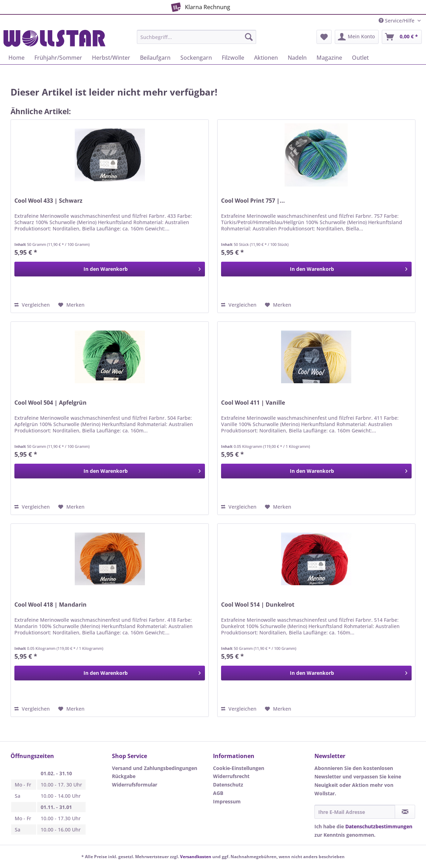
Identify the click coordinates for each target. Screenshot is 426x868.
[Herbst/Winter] (111, 58)
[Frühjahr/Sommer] (58, 58)
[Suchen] (249, 37)
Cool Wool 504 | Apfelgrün (51, 403)
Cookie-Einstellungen (239, 768)
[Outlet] (360, 58)
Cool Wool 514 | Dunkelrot (258, 605)
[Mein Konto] (357, 37)
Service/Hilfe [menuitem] (397, 21)
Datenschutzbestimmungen (379, 826)
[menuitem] (197, 40)
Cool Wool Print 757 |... (253, 201)
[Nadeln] (297, 58)
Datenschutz (228, 785)
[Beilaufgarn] (155, 58)
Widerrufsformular (135, 785)
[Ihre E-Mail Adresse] (355, 812)
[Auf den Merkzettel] (71, 305)
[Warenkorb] (402, 37)
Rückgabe (124, 776)
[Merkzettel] (324, 37)
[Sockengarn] (196, 58)
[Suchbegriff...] (197, 37)
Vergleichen (32, 305)
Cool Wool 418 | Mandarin (51, 605)
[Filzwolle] (233, 58)
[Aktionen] (266, 58)
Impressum (227, 801)
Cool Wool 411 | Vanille (253, 403)
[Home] (16, 58)
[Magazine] (329, 58)
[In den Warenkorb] (110, 269)
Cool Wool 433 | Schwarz (48, 201)
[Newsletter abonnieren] (405, 812)
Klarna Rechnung (200, 6)
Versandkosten (196, 857)
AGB (218, 793)
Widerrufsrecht (231, 776)
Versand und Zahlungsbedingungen (155, 768)
